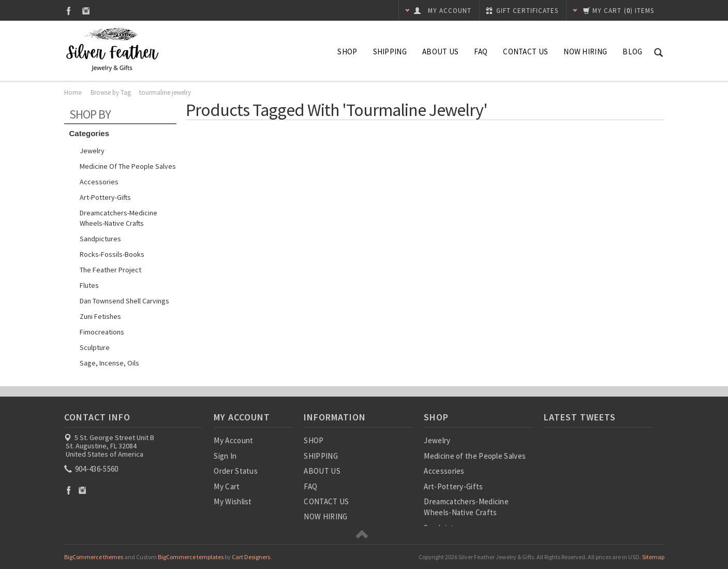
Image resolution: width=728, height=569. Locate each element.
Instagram (86, 11)
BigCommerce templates (191, 557)
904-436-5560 (92, 469)
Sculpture (95, 347)
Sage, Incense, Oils (109, 363)
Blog (632, 52)
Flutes (89, 285)
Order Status (236, 471)
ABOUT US (440, 52)
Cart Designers (251, 557)
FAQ (481, 52)
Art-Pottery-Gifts (105, 197)
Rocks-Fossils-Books (112, 254)
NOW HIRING (585, 52)
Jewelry (92, 151)
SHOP (347, 52)
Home (73, 92)
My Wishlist (233, 501)
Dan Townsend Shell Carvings (124, 301)
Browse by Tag (111, 92)
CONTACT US (525, 52)
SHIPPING (390, 52)
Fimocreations (102, 332)
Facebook (69, 11)
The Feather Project (110, 270)
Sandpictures (100, 239)
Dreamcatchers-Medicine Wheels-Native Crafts (118, 218)
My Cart (227, 486)
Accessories (99, 182)
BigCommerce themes (94, 557)
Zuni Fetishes (100, 316)
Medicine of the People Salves (128, 166)
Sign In (225, 456)
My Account (233, 440)
